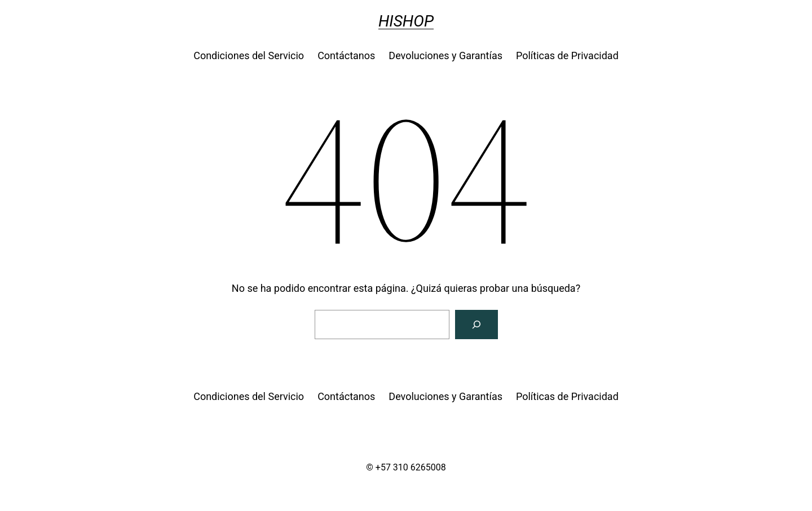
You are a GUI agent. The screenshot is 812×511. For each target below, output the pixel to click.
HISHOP (406, 21)
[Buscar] (476, 325)
